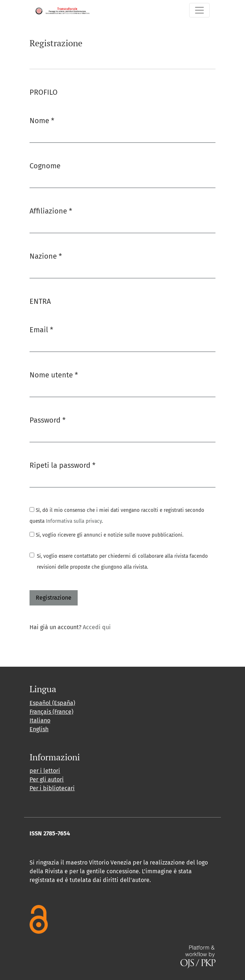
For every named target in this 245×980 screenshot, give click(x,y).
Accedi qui (97, 627)
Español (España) (52, 703)
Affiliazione (51, 210)
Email (41, 329)
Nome (42, 120)
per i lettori (45, 771)
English (39, 729)
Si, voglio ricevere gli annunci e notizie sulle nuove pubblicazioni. (106, 535)
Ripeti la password (63, 465)
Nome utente (54, 374)
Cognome (45, 166)
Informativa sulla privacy (74, 521)
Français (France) (51, 712)
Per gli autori (47, 779)
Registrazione (54, 598)
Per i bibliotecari (52, 788)
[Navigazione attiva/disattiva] (199, 10)
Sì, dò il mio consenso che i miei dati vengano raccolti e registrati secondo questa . (117, 516)
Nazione (46, 256)
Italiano (40, 720)
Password (48, 420)
